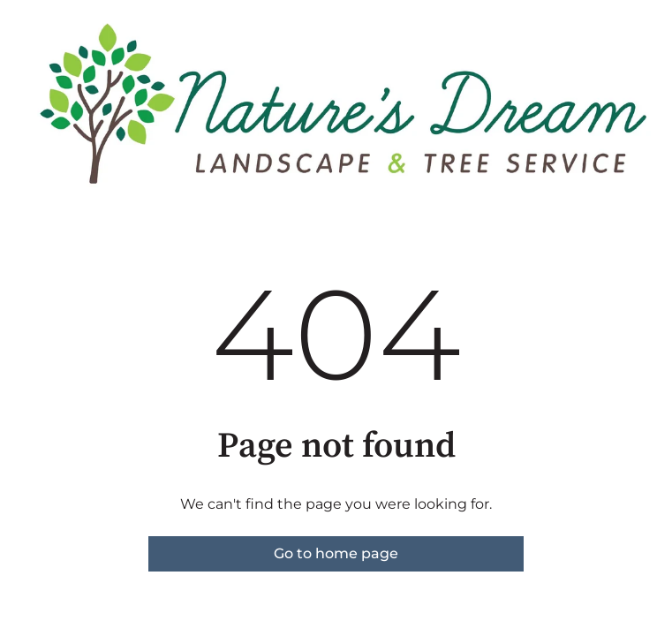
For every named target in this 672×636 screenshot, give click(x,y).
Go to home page (336, 553)
